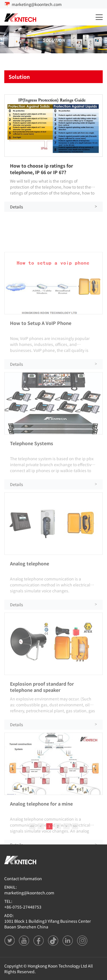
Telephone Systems (32, 484)
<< (32, 829)
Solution (19, 77)
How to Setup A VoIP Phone (41, 364)
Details (53, 207)
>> (75, 829)
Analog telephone (30, 605)
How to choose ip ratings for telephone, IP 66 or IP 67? (42, 169)
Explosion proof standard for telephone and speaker (42, 728)
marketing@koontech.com (37, 4)
